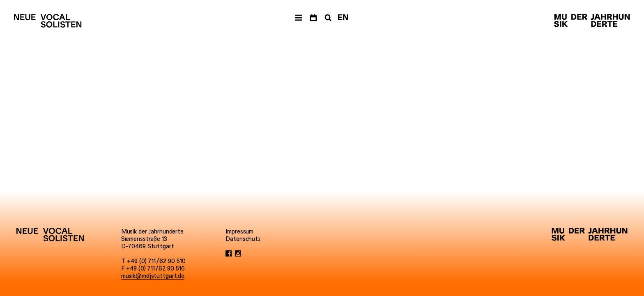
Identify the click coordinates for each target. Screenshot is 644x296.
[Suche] (327, 18)
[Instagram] (238, 254)
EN (343, 17)
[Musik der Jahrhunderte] (592, 21)
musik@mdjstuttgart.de (153, 276)
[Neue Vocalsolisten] (48, 21)
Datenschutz (243, 239)
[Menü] (299, 18)
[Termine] (313, 18)
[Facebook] (229, 254)
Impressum (239, 231)
